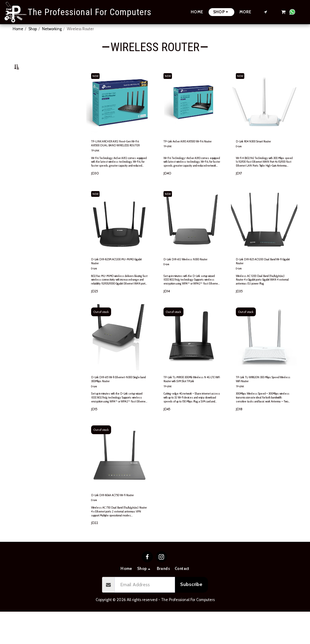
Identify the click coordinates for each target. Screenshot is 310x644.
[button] (266, 12)
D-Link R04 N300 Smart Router (263, 156)
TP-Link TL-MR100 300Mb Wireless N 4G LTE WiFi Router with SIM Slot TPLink (189, 402)
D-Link (240, 162)
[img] (119, 358)
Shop (33, 29)
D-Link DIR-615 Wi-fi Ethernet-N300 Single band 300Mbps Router (118, 402)
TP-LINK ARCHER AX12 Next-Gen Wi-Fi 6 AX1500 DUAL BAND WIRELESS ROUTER (116, 160)
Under (30, 97)
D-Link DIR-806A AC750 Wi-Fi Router (117, 523)
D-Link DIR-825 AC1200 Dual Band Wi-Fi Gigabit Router (261, 281)
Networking (52, 29)
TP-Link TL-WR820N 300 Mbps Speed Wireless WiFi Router (263, 402)
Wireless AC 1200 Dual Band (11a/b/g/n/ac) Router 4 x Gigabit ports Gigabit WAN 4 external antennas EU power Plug (261, 303)
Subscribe (191, 617)
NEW (97, 90)
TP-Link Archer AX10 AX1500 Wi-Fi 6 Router (188, 159)
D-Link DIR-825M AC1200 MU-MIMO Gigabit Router (118, 281)
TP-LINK (96, 168)
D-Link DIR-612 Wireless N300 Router (190, 281)
